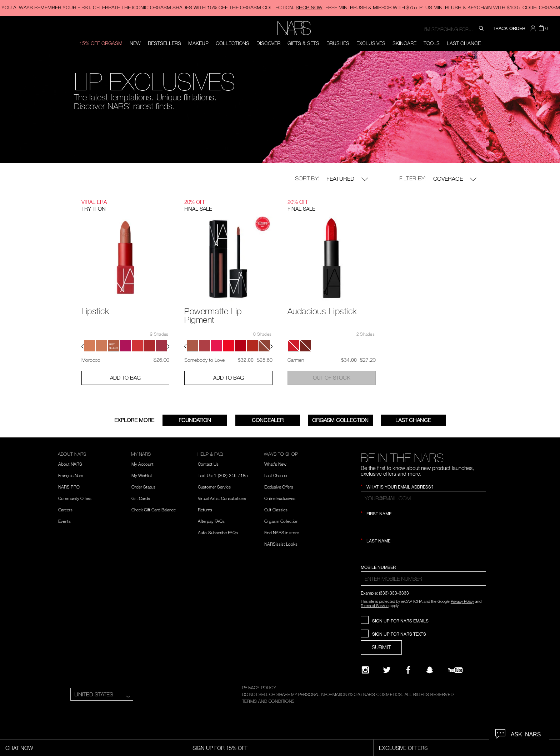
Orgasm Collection (340, 420)
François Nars (71, 475)
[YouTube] (455, 670)
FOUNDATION (195, 420)
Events (64, 521)
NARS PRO (69, 487)
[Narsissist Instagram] (365, 670)
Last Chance (464, 43)
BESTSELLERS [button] (164, 43)
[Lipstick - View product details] (126, 257)
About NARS (70, 464)
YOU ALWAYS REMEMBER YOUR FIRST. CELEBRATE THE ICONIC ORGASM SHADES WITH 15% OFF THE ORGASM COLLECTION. (162, 7)
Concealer (268, 420)
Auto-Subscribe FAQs (218, 532)
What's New (275, 464)
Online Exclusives (280, 498)
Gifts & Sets (303, 43)
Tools (432, 43)
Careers (65, 510)
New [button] (135, 43)
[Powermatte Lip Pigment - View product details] (228, 261)
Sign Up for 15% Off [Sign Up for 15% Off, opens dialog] (220, 748)
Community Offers (75, 498)
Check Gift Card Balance (154, 510)
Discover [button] (268, 43)
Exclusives (371, 43)
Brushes (338, 43)
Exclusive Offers (279, 487)
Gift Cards (141, 498)
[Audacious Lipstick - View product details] (332, 257)
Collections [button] (232, 43)
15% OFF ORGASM (101, 43)
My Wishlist (142, 475)
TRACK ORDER (509, 28)
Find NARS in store (282, 532)
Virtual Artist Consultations (222, 498)
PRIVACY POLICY (259, 687)
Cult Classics (276, 510)
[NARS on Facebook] (408, 670)
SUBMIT (381, 647)
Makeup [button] (198, 43)
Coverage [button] (455, 179)
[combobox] (455, 29)
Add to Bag (125, 377)
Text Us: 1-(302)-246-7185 (223, 475)
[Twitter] (387, 670)
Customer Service (214, 487)
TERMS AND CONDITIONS (269, 701)
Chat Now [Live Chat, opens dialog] (19, 748)
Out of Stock (332, 377)
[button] (534, 28)
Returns (205, 510)
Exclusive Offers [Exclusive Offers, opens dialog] (403, 748)
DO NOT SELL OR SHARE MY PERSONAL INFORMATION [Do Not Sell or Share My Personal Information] (295, 694)
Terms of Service (375, 605)
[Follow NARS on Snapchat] (430, 670)
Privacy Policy (462, 601)
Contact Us (208, 464)
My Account (142, 464)
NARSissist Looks (281, 544)
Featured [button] (347, 179)
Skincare (404, 43)
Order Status (143, 487)
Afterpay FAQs (211, 521)
